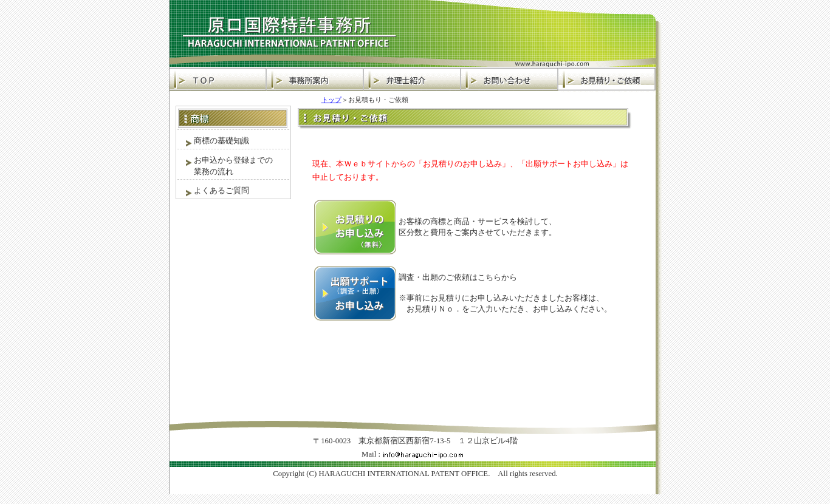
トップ (331, 100)
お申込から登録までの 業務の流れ (225, 166)
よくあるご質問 (214, 191)
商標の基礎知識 (214, 141)
